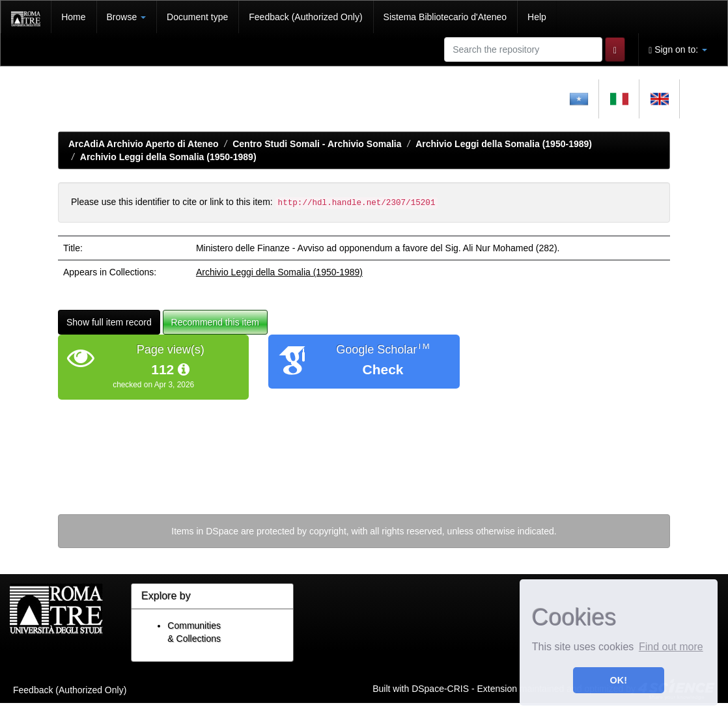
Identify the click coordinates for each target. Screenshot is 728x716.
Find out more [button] (671, 647)
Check (383, 369)
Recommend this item (215, 322)
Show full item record (109, 322)
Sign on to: (678, 50)
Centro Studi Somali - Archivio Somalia (317, 144)
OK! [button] (619, 680)
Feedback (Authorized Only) (305, 17)
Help (537, 17)
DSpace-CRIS (440, 688)
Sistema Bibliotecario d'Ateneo (445, 17)
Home (73, 17)
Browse (127, 17)
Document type (197, 17)
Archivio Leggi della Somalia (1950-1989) (504, 144)
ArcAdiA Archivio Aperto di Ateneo (144, 144)
